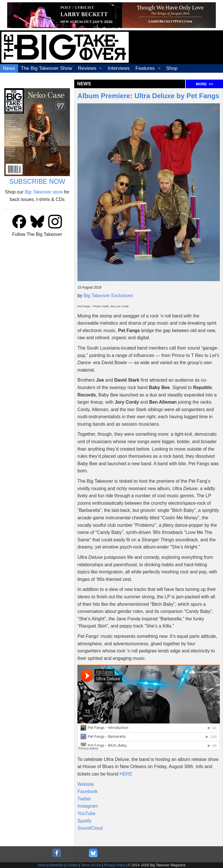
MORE (204, 84)
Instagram (88, 806)
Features (145, 68)
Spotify (84, 821)
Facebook (87, 791)
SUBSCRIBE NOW (37, 182)
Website (86, 784)
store (44, 192)
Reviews (87, 68)
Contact (72, 865)
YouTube (86, 813)
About (42, 865)
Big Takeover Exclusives (108, 296)
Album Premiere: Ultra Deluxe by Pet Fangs (148, 96)
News (9, 68)
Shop (172, 68)
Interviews (119, 68)
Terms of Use (91, 865)
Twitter (84, 799)
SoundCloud (90, 828)
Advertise (56, 865)
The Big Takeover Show (47, 68)
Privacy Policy (115, 865)
